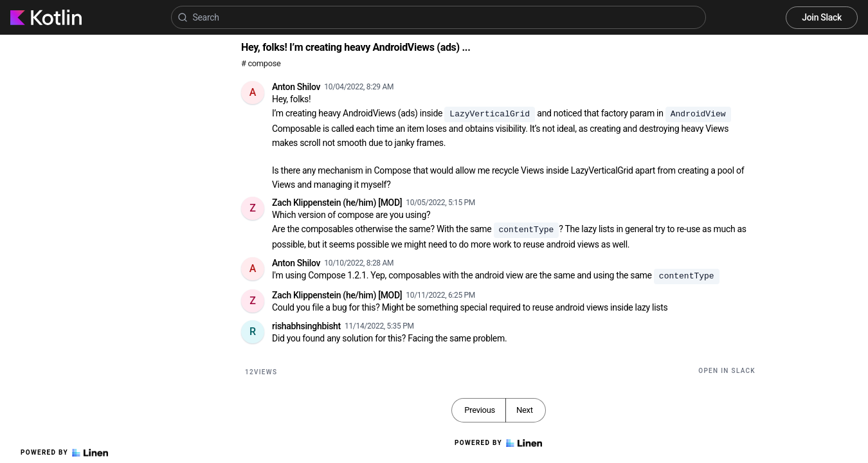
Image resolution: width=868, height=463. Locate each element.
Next (525, 410)
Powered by (64, 453)
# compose (261, 63)
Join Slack (822, 17)
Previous (480, 410)
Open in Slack (727, 371)
